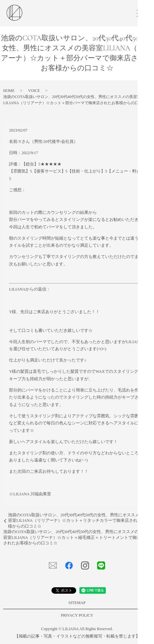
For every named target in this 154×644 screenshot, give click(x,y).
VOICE (34, 91)
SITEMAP (77, 603)
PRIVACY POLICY (77, 615)
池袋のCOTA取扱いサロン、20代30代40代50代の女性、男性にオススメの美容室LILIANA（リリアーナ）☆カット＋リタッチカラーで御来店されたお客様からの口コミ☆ (79, 521)
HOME (9, 91)
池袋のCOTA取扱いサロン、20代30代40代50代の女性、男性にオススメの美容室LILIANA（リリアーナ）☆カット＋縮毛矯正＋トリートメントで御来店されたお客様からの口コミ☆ (74, 537)
